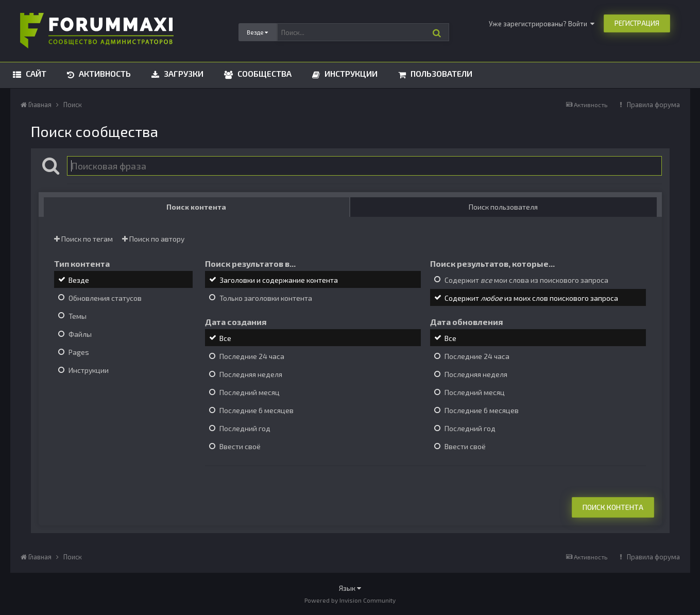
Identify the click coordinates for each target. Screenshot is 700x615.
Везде (79, 280)
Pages (79, 352)
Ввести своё (240, 447)
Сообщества (263, 73)
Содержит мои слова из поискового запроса (526, 280)
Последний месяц (250, 392)
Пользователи (440, 73)
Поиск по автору (153, 239)
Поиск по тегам (83, 239)
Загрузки (183, 73)
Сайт (35, 73)
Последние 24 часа (252, 356)
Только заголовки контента (266, 298)
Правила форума (653, 105)
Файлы (80, 334)
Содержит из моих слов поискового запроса (531, 298)
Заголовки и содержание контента (279, 280)
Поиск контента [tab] (196, 207)
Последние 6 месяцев (257, 410)
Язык (350, 588)
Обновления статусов (105, 298)
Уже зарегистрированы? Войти (542, 24)
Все (225, 338)
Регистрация (637, 23)
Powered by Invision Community (350, 600)
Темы (78, 316)
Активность (104, 73)
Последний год (245, 428)
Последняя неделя (251, 374)
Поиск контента (613, 507)
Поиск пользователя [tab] (503, 207)
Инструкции (350, 73)
